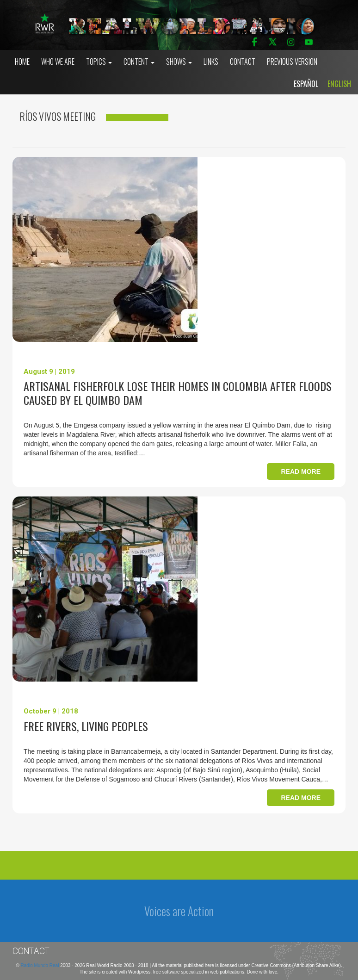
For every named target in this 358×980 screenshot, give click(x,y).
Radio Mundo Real (41, 965)
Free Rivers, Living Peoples (86, 726)
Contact (243, 62)
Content (139, 62)
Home (22, 62)
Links (211, 62)
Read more (301, 471)
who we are (58, 62)
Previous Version (292, 62)
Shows (179, 62)
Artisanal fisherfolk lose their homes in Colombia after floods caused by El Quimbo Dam (178, 393)
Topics (99, 62)
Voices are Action (179, 911)
